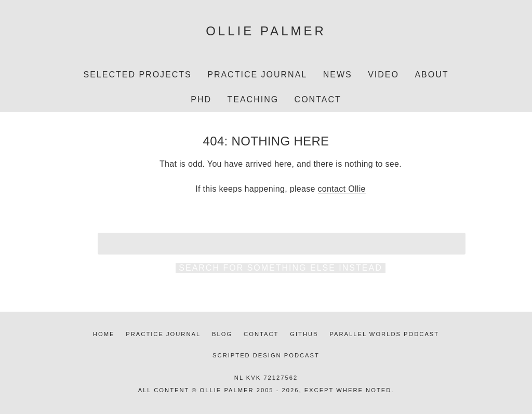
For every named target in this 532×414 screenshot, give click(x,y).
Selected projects (137, 75)
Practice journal (163, 334)
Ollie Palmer (266, 31)
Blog (222, 334)
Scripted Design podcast (266, 355)
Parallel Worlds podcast (384, 334)
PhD (201, 99)
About (431, 75)
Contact (318, 99)
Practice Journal (257, 75)
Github (304, 334)
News (338, 75)
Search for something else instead (280, 268)
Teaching (253, 99)
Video (383, 75)
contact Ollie (342, 189)
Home (104, 334)
